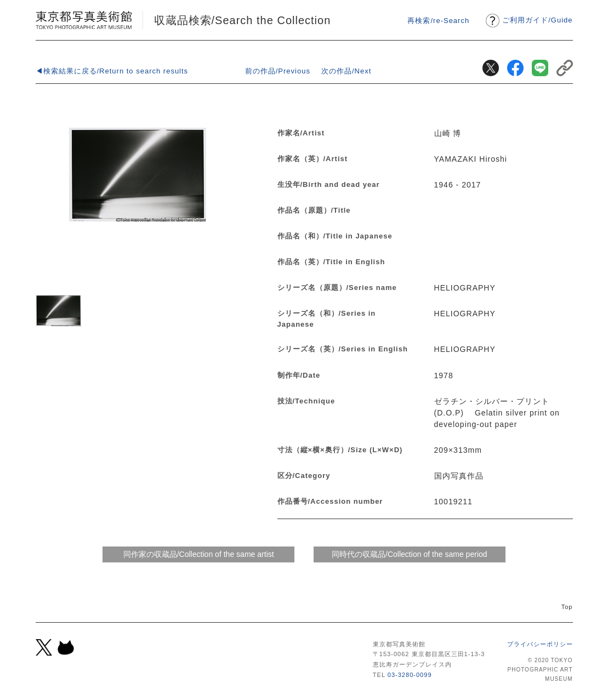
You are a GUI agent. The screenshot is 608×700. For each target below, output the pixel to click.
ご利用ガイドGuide (537, 20)
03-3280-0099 (410, 675)
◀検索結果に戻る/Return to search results (112, 71)
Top (567, 607)
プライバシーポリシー (540, 644)
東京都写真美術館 (84, 20)
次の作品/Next (346, 71)
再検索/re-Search (438, 21)
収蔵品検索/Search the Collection (243, 20)
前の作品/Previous (278, 71)
